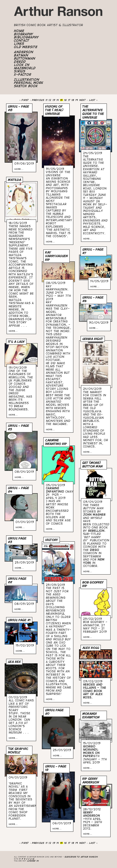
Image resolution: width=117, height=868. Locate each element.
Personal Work (29, 83)
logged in (33, 861)
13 (54, 100)
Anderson (24, 52)
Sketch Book (26, 86)
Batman (21, 55)
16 (65, 100)
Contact (22, 41)
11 (47, 100)
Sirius (20, 71)
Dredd (20, 62)
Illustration (27, 80)
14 (58, 100)
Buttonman (25, 58)
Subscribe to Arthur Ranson (81, 857)
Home (19, 31)
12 (50, 100)
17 (69, 100)
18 (73, 100)
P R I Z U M (28, 859)
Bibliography (26, 37)
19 (77, 100)
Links (19, 44)
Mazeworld (25, 68)
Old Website (26, 47)
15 (62, 100)
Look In (22, 65)
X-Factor (23, 75)
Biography (24, 34)
